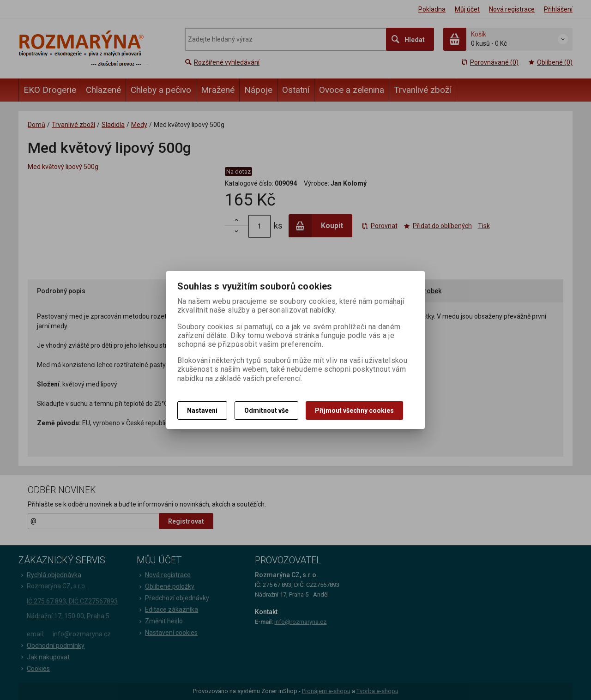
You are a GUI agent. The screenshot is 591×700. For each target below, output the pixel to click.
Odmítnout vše (266, 410)
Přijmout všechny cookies (354, 410)
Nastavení (202, 410)
